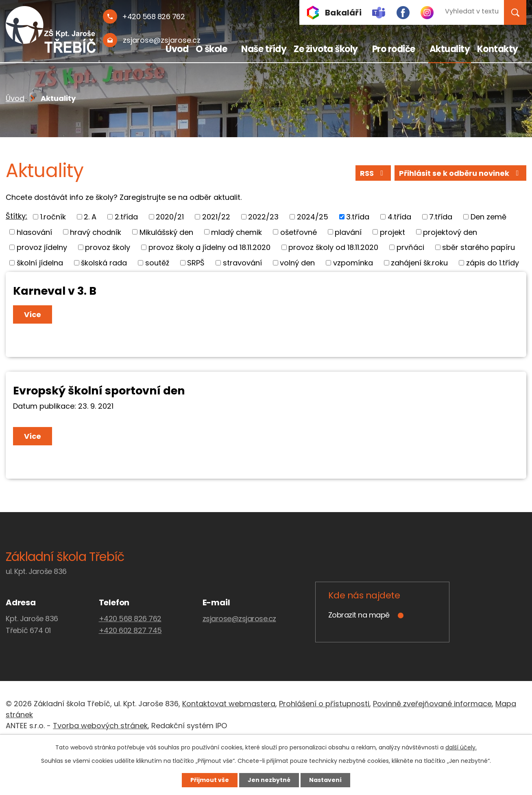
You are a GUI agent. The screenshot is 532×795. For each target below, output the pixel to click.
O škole (211, 49)
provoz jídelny (42, 247)
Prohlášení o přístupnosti (324, 704)
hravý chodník (96, 232)
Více (33, 314)
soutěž (157, 263)
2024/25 (313, 217)
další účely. (461, 747)
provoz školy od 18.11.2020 (333, 247)
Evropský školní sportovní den (99, 391)
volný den (297, 263)
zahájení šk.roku (419, 263)
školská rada (104, 263)
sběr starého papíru (479, 247)
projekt (392, 232)
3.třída (358, 217)
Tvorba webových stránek (100, 726)
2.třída (126, 217)
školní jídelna (40, 263)
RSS (373, 173)
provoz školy (108, 247)
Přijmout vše (210, 780)
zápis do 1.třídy (493, 263)
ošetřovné (299, 232)
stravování (242, 263)
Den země (488, 217)
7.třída (441, 217)
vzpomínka (353, 263)
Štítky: (16, 216)
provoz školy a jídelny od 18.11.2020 (209, 247)
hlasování (34, 232)
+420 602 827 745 (130, 630)
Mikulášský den (166, 232)
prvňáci (410, 247)
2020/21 (170, 217)
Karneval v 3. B (55, 291)
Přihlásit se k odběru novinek (461, 173)
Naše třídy (264, 49)
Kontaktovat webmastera (229, 704)
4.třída (399, 217)
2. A (90, 217)
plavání (348, 232)
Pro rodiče (394, 49)
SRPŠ (196, 263)
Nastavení (325, 780)
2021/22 (216, 217)
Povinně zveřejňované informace (432, 704)
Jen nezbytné (269, 780)
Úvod (177, 49)
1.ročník (53, 217)
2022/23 (263, 217)
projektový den (450, 232)
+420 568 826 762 (130, 619)
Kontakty (498, 49)
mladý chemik (237, 232)
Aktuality (450, 49)
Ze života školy (326, 49)
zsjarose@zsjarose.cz (239, 619)
